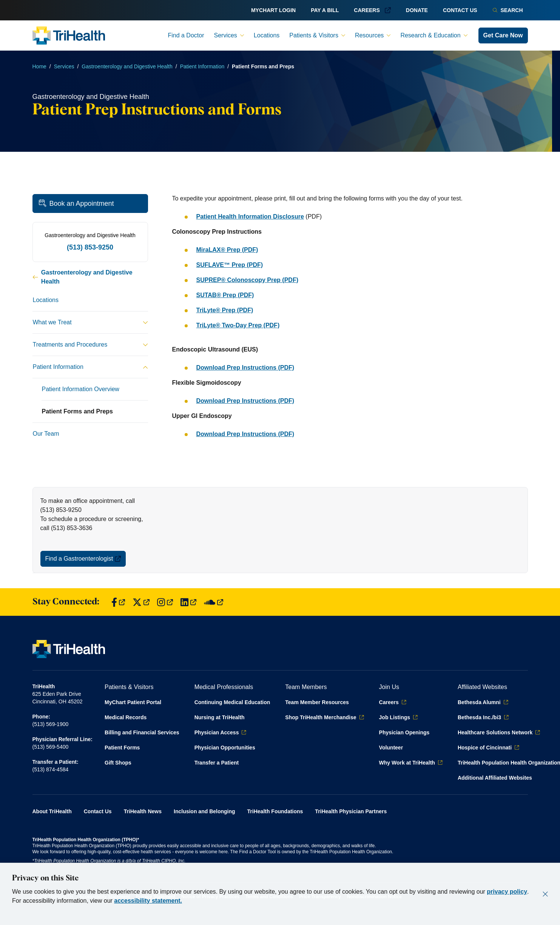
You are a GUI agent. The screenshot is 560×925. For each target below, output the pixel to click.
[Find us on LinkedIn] (188, 602)
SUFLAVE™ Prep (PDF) (230, 265)
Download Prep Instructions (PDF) (245, 368)
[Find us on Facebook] (118, 602)
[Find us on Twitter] (141, 602)
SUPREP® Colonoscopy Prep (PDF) (247, 280)
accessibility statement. (148, 901)
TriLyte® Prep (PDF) (225, 310)
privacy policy (507, 892)
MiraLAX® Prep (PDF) (227, 250)
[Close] (545, 894)
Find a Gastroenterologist (83, 559)
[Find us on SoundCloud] (214, 602)
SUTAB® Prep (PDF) (225, 295)
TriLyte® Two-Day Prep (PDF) (238, 325)
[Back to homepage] (69, 35)
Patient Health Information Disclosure (250, 217)
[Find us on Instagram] (165, 602)
